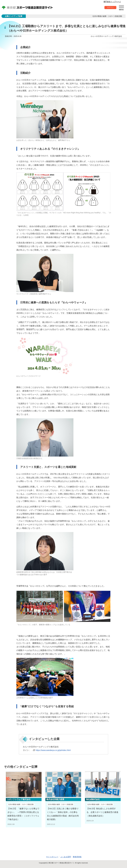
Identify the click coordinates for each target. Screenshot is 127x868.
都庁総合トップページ (112, 2)
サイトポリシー (52, 857)
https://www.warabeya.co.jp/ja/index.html (54, 750)
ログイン (110, 8)
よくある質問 (66, 857)
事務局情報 (77, 857)
